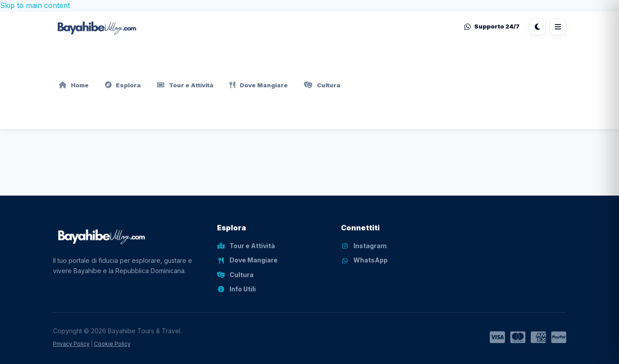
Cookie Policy (112, 344)
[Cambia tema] (537, 27)
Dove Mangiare (259, 85)
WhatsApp (364, 260)
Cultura (322, 85)
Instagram (364, 246)
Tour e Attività (185, 85)
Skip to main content (35, 5)
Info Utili (236, 289)
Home (74, 85)
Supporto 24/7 (492, 26)
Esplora (123, 85)
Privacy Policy (71, 344)
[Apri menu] (558, 27)
